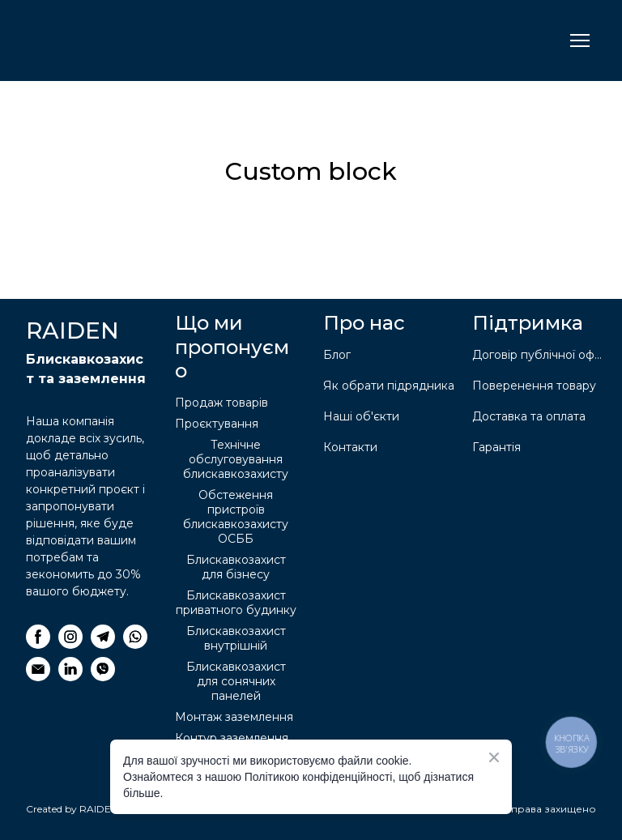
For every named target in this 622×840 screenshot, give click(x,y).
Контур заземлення (232, 738)
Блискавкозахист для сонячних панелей (236, 681)
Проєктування (217, 424)
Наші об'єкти (361, 416)
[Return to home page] (107, 41)
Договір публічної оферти (539, 355)
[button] (38, 637)
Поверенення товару (534, 386)
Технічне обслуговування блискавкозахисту (236, 459)
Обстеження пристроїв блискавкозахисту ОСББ (236, 517)
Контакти (350, 447)
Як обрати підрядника (389, 386)
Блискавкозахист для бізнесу (236, 567)
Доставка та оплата (529, 416)
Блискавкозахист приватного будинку (236, 603)
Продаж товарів (222, 403)
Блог (337, 355)
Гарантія (496, 447)
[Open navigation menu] (580, 41)
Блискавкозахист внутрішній (236, 638)
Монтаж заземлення (234, 717)
